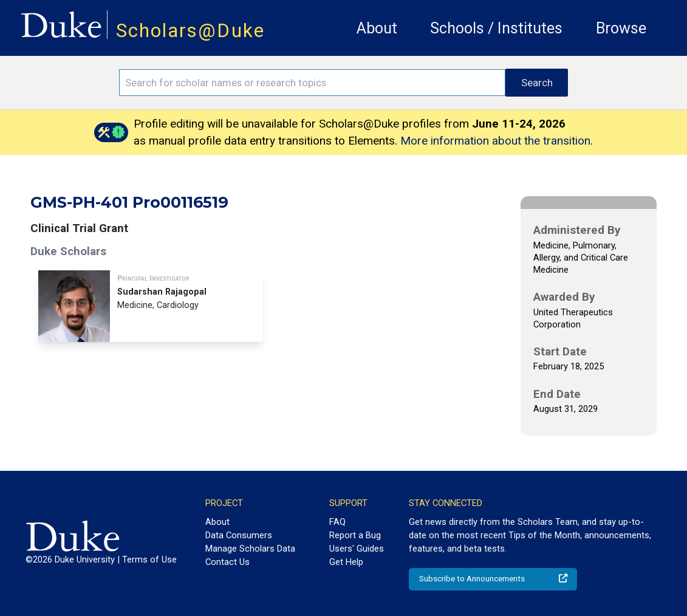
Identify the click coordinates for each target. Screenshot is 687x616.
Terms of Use (149, 560)
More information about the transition (495, 141)
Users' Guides (357, 549)
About (377, 28)
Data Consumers (239, 535)
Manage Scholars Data (250, 549)
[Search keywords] (312, 83)
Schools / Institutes (496, 28)
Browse (621, 28)
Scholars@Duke (190, 31)
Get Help (346, 562)
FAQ (337, 522)
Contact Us (227, 562)
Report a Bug (355, 535)
